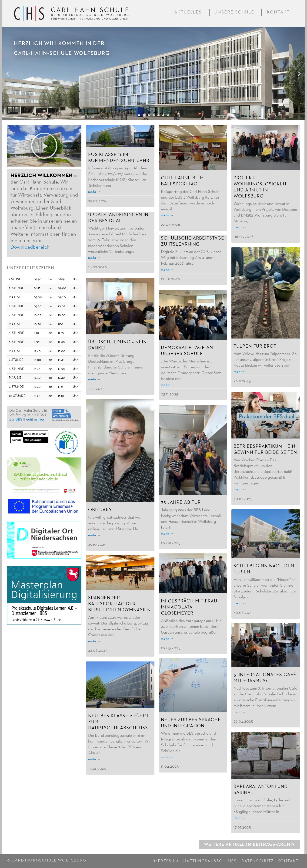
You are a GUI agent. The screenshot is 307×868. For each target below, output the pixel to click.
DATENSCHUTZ (258, 859)
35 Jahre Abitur (181, 502)
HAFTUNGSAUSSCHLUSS (210, 859)
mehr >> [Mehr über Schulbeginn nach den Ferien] (240, 603)
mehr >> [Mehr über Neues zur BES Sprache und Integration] (167, 757)
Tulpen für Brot (255, 346)
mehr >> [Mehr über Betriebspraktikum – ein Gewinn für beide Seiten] (240, 489)
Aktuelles (189, 12)
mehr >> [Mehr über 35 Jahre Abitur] (167, 533)
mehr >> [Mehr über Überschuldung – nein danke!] (94, 379)
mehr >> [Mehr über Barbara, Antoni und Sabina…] (240, 818)
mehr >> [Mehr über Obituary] (94, 535)
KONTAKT (288, 859)
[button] (8, 74)
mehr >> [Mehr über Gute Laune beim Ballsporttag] (167, 215)
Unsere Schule (236, 12)
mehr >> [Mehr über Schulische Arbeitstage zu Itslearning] (167, 270)
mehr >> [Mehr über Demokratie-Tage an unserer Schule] (167, 385)
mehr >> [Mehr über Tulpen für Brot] (240, 372)
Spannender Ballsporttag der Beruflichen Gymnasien (119, 603)
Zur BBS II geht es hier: (27, 420)
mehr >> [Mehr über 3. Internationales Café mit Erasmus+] (240, 712)
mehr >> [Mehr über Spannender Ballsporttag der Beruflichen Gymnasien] (94, 641)
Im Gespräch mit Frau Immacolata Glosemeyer (189, 606)
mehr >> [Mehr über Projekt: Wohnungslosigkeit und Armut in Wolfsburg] (240, 227)
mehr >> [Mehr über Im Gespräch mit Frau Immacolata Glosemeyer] (167, 638)
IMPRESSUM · (167, 859)
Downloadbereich (30, 247)
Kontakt (279, 12)
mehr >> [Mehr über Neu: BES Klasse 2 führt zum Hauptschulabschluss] (94, 758)
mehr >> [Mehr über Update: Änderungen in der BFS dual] (94, 258)
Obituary (100, 509)
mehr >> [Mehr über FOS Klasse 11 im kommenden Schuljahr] (94, 192)
